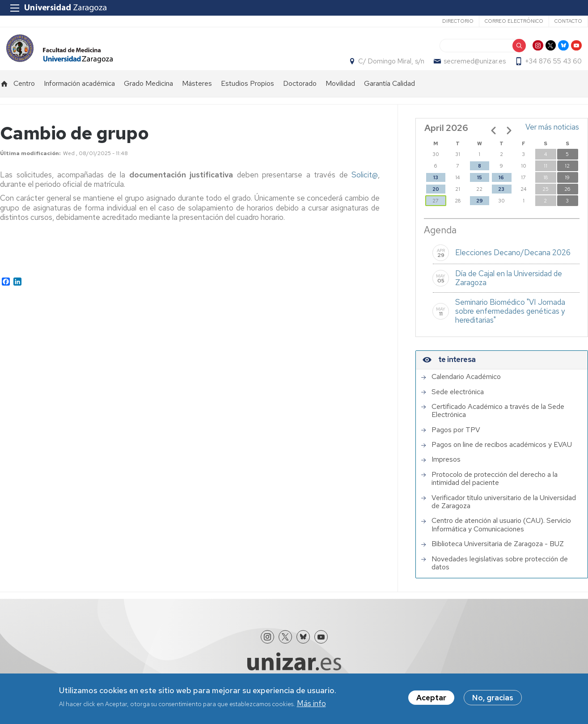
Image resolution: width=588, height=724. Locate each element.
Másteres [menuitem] (197, 96)
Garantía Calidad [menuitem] (389, 96)
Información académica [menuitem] (79, 96)
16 (501, 190)
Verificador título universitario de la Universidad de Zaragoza (504, 515)
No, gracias (493, 698)
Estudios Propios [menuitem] (247, 96)
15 (480, 190)
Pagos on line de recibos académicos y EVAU (502, 458)
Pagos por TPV (456, 442)
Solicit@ (365, 188)
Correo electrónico (514, 21)
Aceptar (431, 698)
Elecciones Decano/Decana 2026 (513, 265)
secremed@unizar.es (481, 67)
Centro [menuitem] (24, 96)
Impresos (446, 472)
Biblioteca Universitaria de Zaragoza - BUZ (498, 557)
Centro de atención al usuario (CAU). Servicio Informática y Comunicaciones (501, 538)
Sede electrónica (458, 404)
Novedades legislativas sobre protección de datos (500, 576)
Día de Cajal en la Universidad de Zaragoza (509, 291)
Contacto (568, 21)
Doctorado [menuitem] (300, 96)
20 (436, 202)
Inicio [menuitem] (4, 97)
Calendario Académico (466, 390)
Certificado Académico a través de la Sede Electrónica (498, 424)
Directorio (458, 21)
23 (501, 202)
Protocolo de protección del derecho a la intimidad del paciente (495, 492)
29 (480, 214)
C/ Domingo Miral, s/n (398, 67)
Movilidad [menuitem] (340, 96)
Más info (311, 703)
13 (436, 190)
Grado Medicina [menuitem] (148, 96)
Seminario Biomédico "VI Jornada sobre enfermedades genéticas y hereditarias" (510, 324)
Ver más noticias (552, 140)
